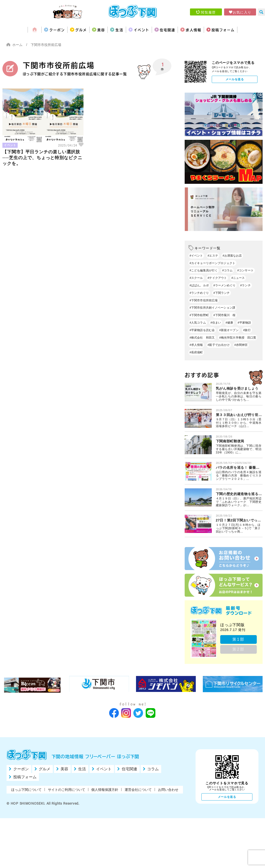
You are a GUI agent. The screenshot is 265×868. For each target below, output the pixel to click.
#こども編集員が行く (204, 270)
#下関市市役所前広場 (204, 300)
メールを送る (235, 79)
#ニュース (238, 278)
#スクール (196, 278)
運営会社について (138, 790)
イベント (143, 30)
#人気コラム (198, 323)
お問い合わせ (168, 790)
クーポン (33, 30)
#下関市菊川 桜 (225, 315)
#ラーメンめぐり (225, 285)
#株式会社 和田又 (202, 338)
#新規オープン (229, 330)
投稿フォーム (246, 30)
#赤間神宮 (241, 345)
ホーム (17, 45)
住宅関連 (176, 30)
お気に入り (242, 12)
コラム (153, 769)
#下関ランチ (222, 293)
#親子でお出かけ (219, 345)
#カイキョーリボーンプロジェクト (212, 263)
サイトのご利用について (67, 790)
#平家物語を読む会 (202, 330)
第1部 (239, 639)
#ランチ (246, 285)
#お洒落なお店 (232, 256)
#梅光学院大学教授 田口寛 (238, 338)
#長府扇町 (196, 352)
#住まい (216, 323)
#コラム (227, 270)
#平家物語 (244, 323)
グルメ (64, 30)
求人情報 (209, 30)
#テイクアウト (217, 278)
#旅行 (247, 330)
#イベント (196, 256)
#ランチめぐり (199, 293)
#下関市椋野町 (199, 315)
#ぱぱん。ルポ (199, 285)
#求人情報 (196, 345)
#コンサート (245, 270)
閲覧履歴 (208, 12)
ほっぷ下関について (26, 790)
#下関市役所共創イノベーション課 (212, 308)
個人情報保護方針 (105, 790)
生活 (115, 30)
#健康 (229, 323)
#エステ (213, 256)
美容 (90, 30)
